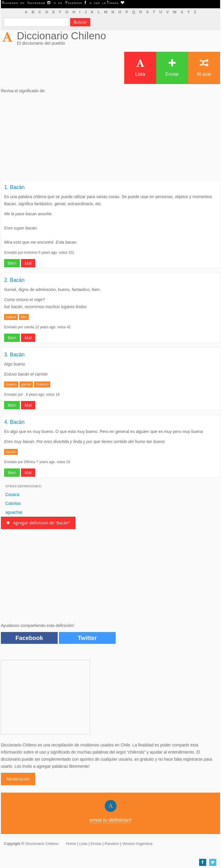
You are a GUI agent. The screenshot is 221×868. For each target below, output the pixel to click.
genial (26, 384)
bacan (11, 452)
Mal (28, 263)
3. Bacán (14, 355)
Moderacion (18, 779)
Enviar (172, 68)
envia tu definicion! (110, 820)
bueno (11, 384)
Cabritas (13, 503)
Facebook (29, 638)
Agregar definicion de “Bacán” (38, 523)
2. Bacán (14, 280)
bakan (11, 317)
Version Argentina (137, 844)
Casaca (12, 494)
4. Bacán (14, 422)
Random (112, 844)
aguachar (14, 512)
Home (71, 844)
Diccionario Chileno (62, 36)
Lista (140, 68)
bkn (24, 317)
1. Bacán (14, 187)
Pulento (42, 384)
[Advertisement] (110, 139)
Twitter (87, 638)
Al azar (204, 68)
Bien (12, 263)
